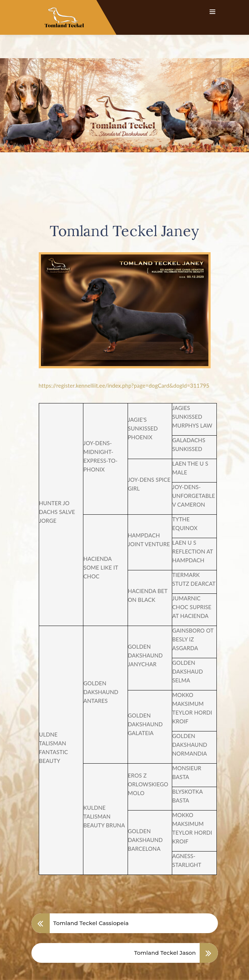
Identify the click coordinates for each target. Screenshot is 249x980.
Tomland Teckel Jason (165, 929)
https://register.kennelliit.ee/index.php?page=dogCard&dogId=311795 (124, 362)
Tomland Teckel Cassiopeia (91, 900)
